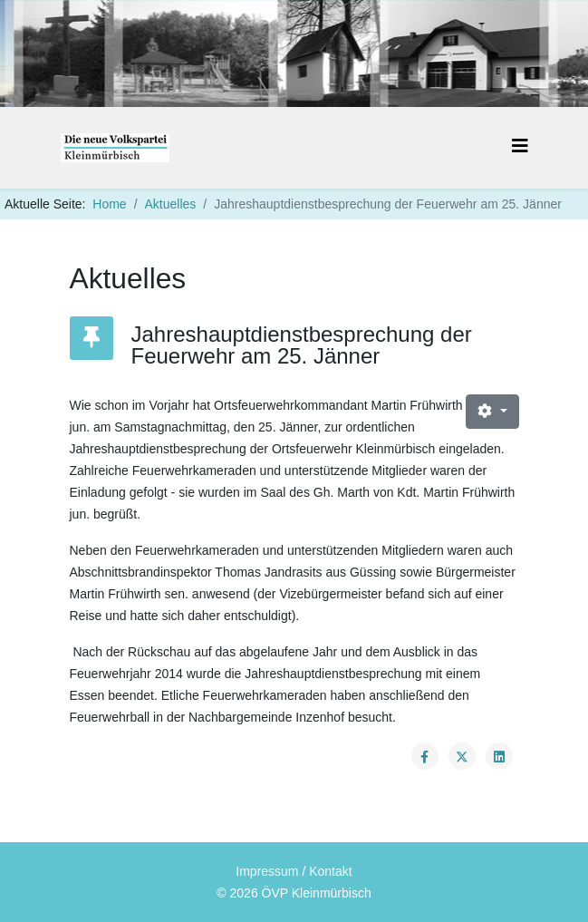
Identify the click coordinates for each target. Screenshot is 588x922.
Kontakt (330, 871)
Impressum (267, 871)
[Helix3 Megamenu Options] (520, 146)
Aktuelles (171, 204)
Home (109, 204)
